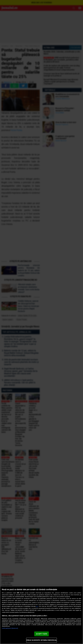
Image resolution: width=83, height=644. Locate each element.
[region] (41, 615)
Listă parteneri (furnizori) (10, 628)
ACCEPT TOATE (42, 634)
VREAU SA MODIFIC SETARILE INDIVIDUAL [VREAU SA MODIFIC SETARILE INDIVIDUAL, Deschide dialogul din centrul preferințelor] (41, 640)
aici (37, 606)
